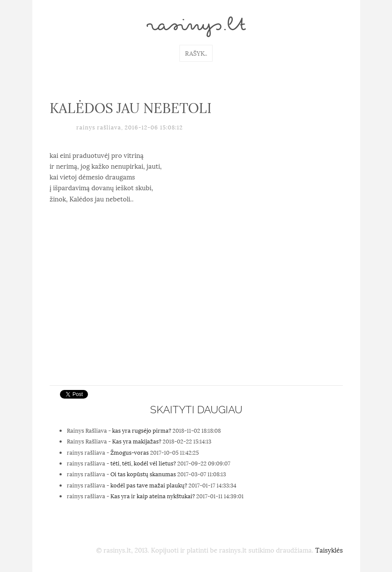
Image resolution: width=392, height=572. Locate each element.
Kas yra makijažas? (137, 441)
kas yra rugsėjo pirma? (142, 430)
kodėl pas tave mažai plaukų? (149, 485)
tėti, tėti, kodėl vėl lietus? (143, 463)
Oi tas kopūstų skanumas (143, 474)
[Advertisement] (196, 316)
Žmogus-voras (130, 452)
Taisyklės (329, 550)
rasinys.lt (196, 27)
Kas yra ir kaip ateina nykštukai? (153, 496)
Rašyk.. (196, 53)
